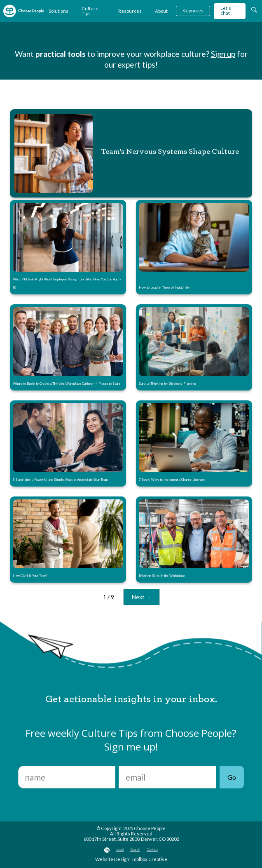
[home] (24, 11)
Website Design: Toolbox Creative (131, 859)
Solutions (58, 11)
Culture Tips (90, 11)
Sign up (223, 54)
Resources (130, 11)
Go (232, 777)
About (161, 11)
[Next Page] (142, 597)
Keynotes (193, 11)
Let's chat (226, 11)
